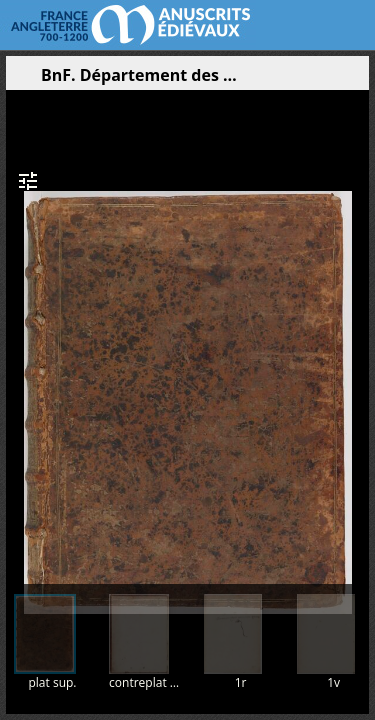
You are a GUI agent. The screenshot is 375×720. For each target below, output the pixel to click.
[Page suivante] (356, 329)
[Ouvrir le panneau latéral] (21, 80)
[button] (259, 80)
